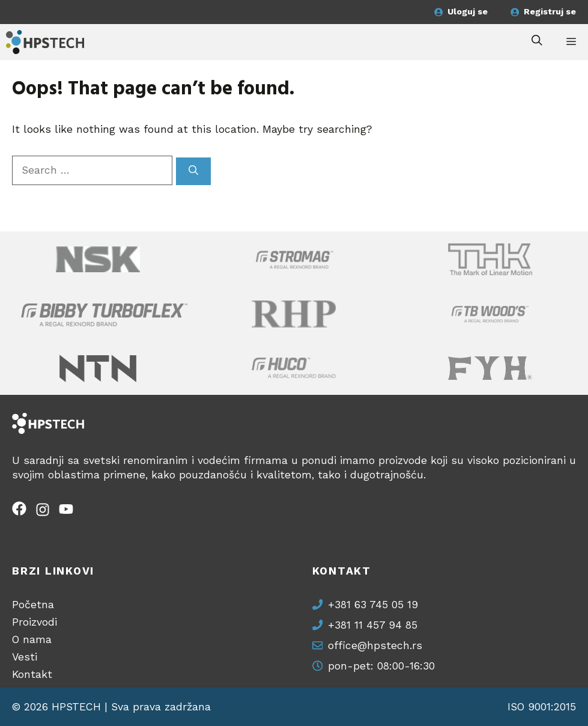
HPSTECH (76, 707)
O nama (32, 639)
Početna (33, 605)
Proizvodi (35, 622)
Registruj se (550, 11)
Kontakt (32, 674)
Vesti (25, 657)
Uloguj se (468, 11)
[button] (537, 42)
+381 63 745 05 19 (373, 605)
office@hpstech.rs (375, 645)
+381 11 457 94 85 (373, 625)
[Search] (193, 171)
